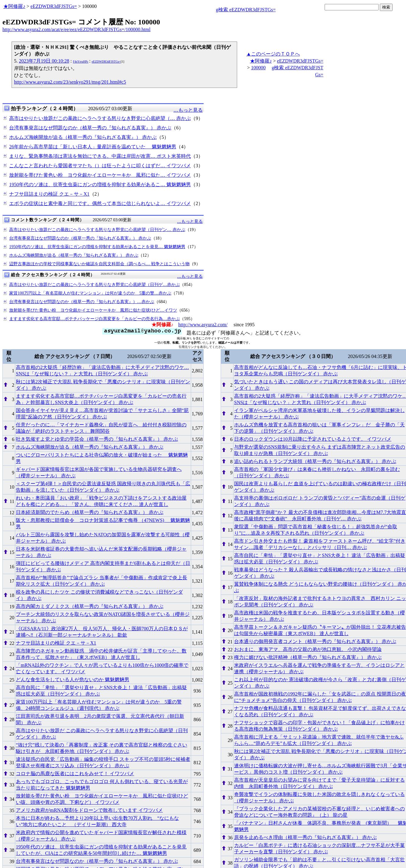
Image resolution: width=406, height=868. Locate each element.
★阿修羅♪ (14, 6)
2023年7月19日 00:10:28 (44, 61)
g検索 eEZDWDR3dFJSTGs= (246, 10)
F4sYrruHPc (81, 61)
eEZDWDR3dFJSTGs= (54, 6)
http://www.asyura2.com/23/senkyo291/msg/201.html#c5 (70, 82)
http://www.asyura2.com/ (203, 325)
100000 (258, 68)
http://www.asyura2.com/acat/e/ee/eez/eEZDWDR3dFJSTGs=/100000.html (77, 29)
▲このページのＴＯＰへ (273, 54)
